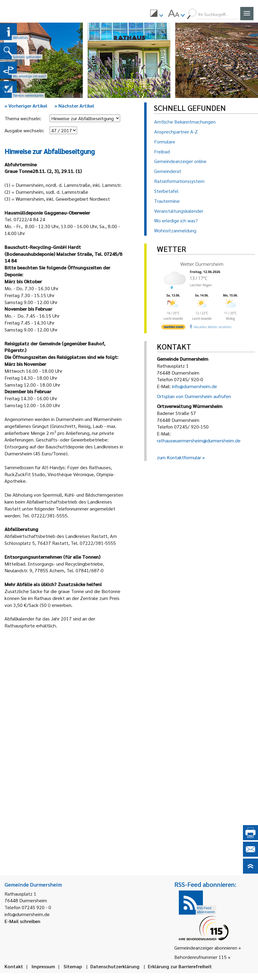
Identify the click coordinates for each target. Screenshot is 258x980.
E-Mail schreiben (22, 921)
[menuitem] (157, 14)
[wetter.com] (173, 328)
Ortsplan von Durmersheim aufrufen (194, 396)
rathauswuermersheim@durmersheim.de (199, 440)
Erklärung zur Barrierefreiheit (180, 966)
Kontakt (14, 966)
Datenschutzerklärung (115, 966)
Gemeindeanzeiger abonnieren (206, 948)
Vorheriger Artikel (26, 106)
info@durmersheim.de (194, 386)
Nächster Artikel (74, 106)
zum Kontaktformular (179, 457)
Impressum (43, 966)
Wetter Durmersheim (202, 264)
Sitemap (73, 966)
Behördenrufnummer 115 (200, 957)
